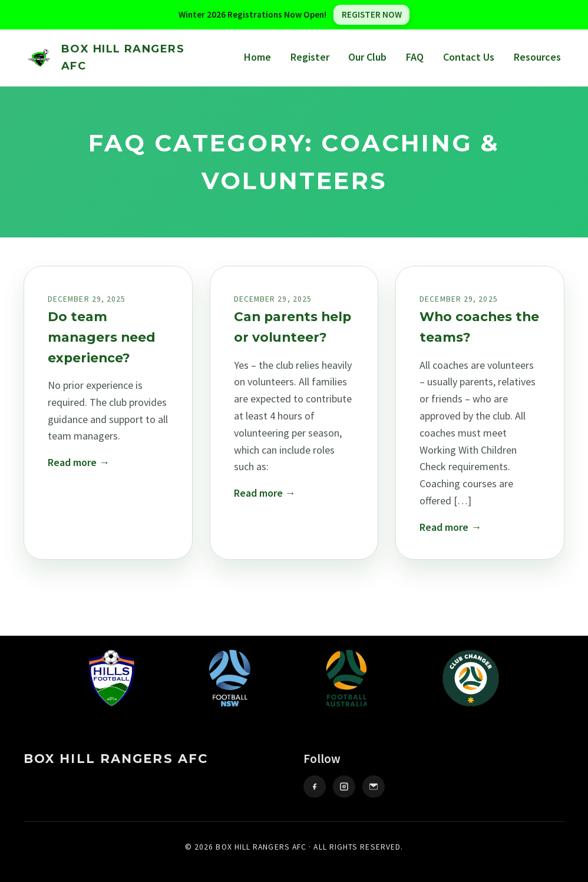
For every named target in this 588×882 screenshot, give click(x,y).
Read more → (79, 462)
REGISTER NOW (372, 14)
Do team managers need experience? (102, 337)
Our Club (367, 57)
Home (257, 57)
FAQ (415, 57)
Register (310, 57)
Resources (537, 57)
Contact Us (469, 57)
